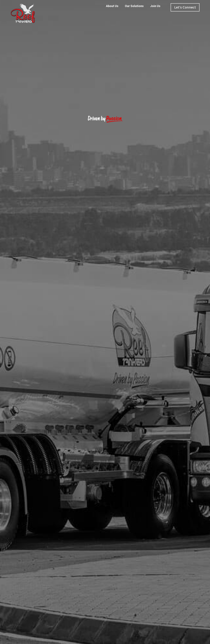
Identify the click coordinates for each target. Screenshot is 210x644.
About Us (112, 6)
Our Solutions (134, 6)
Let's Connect (185, 7)
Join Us (155, 6)
